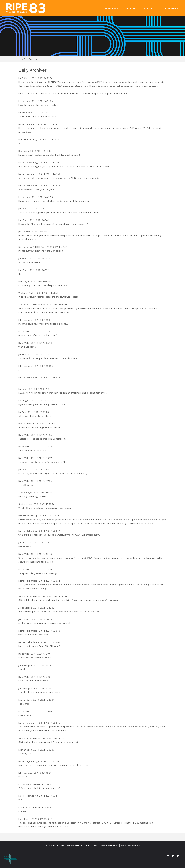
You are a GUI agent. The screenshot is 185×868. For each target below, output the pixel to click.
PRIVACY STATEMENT (68, 845)
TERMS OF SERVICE (130, 845)
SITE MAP (50, 845)
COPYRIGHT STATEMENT (106, 845)
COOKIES (86, 845)
